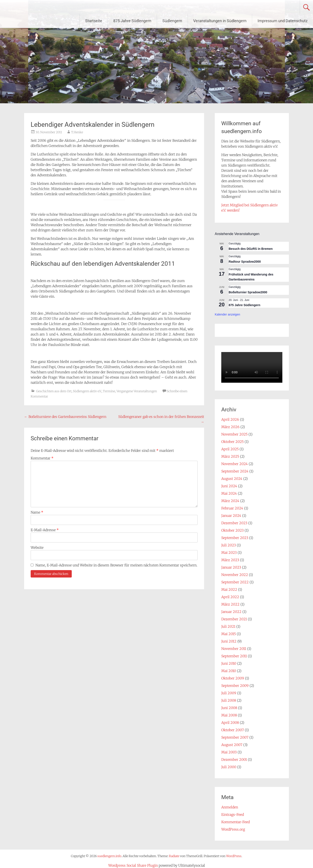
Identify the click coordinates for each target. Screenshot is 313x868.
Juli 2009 (229, 693)
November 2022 (235, 575)
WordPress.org (233, 829)
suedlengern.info (35, 7)
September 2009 (235, 686)
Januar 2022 (231, 612)
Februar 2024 (232, 508)
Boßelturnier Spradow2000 (248, 292)
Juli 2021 (228, 626)
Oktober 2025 (232, 442)
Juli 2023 (229, 545)
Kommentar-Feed (236, 822)
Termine (109, 391)
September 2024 (235, 471)
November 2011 (234, 649)
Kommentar (42, 458)
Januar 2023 (231, 567)
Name (37, 512)
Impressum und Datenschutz (283, 21)
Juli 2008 (229, 700)
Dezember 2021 (234, 619)
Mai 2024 (229, 493)
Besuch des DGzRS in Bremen (251, 249)
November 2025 (234, 434)
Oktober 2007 (233, 730)
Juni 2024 (229, 486)
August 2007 (232, 745)
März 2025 (230, 456)
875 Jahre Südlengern (132, 21)
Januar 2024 (231, 516)
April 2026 (230, 419)
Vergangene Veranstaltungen (137, 391)
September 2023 (235, 538)
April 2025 (230, 449)
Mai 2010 (229, 671)
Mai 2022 (229, 589)
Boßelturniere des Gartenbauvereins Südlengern (65, 417)
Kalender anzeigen (227, 314)
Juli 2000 (229, 767)
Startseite (94, 21)
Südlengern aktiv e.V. (87, 391)
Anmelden (230, 807)
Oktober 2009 (233, 678)
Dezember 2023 (234, 523)
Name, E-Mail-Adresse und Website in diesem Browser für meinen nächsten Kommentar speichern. (116, 565)
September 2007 (235, 737)
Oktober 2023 (232, 530)
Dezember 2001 (234, 759)
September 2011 (234, 656)
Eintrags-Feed (233, 815)
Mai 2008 (229, 715)
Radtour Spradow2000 (245, 262)
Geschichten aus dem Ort (54, 391)
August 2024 (232, 479)
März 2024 (230, 501)
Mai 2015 (229, 634)
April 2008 (230, 723)
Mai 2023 (229, 553)
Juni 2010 (229, 663)
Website (37, 548)
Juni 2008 (229, 708)
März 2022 (230, 604)
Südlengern (172, 21)
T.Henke (77, 132)
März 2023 (230, 560)
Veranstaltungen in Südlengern (220, 21)
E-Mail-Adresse (45, 530)
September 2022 (235, 582)
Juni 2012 (229, 641)
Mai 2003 (229, 752)
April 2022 (230, 597)
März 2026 (230, 427)
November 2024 (235, 464)
